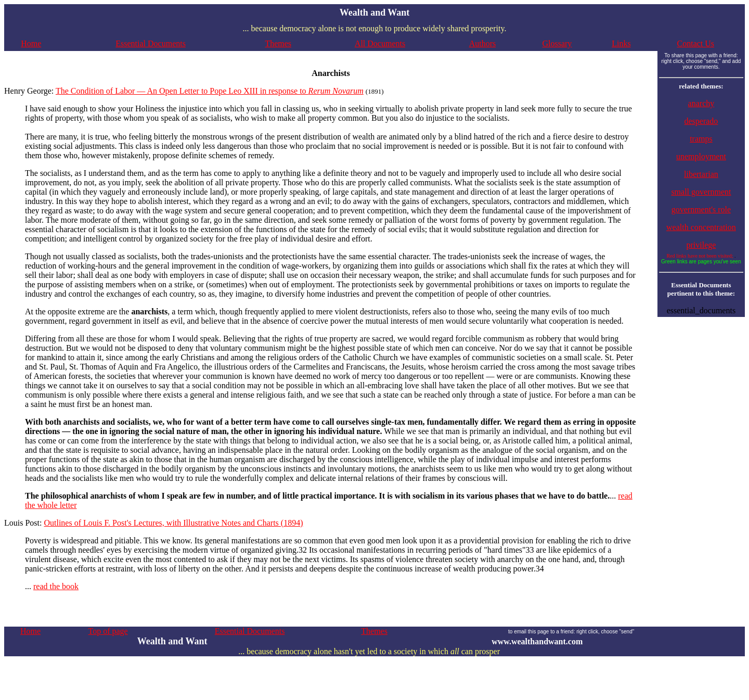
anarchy (701, 103)
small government (701, 192)
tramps (701, 139)
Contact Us (696, 43)
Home (31, 43)
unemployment (701, 156)
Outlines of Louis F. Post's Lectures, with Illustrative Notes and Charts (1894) (173, 523)
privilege (701, 245)
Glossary (557, 43)
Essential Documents (151, 43)
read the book (56, 586)
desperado (701, 121)
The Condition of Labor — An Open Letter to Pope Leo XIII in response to (210, 91)
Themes (278, 43)
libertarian (701, 174)
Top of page (108, 631)
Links (621, 43)
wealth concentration (701, 227)
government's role (701, 209)
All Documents (380, 43)
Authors (483, 43)
